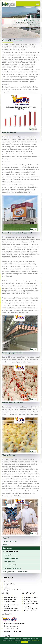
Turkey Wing (27, 607)
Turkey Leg (27, 600)
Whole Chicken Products (11, 598)
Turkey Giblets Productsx (31, 609)
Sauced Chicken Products (11, 610)
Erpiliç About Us (10, 555)
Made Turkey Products (30, 611)
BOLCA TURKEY (29, 593)
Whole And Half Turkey (30, 602)
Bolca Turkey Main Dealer (12, 568)
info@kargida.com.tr (11, 626)
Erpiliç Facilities (10, 562)
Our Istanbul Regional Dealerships (14, 623)
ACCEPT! (24, 642)
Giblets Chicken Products (11, 608)
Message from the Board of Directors (16, 572)
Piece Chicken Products (10, 600)
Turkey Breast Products (30, 598)
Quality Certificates (10, 541)
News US (6, 545)
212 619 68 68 (11, 629)
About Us (6, 538)
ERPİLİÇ (5, 593)
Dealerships (7, 588)
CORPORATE (7, 578)
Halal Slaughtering (11, 565)
